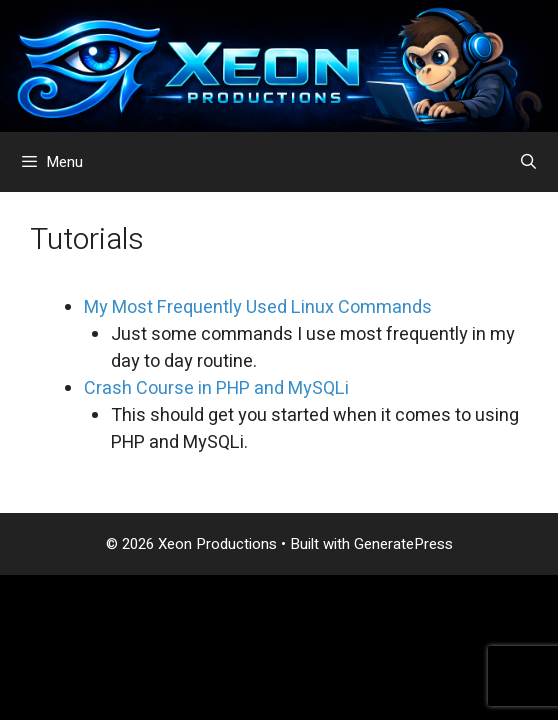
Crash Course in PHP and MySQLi (216, 388)
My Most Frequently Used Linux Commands (258, 307)
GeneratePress (403, 544)
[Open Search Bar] (528, 162)
